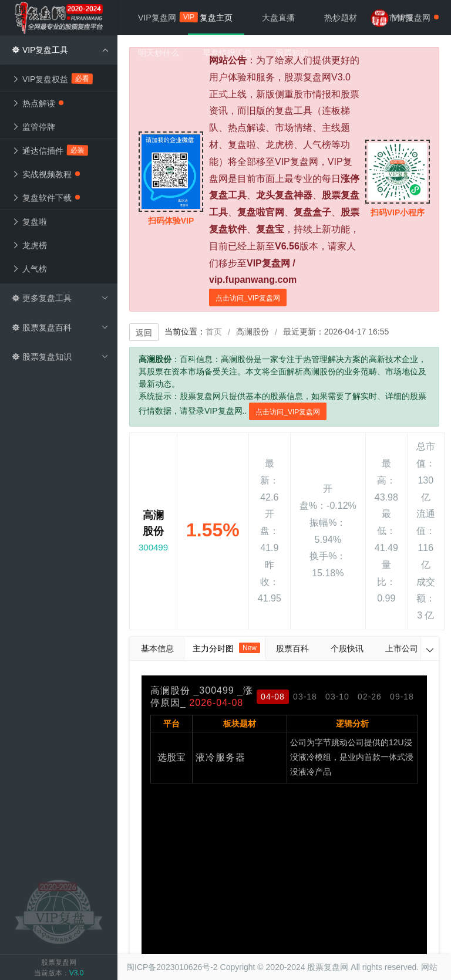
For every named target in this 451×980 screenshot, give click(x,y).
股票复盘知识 (60, 357)
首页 (214, 332)
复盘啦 (29, 222)
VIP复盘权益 (53, 79)
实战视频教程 (46, 174)
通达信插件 (50, 151)
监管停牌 (33, 127)
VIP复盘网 (163, 17)
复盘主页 (216, 18)
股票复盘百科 (60, 327)
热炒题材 (341, 18)
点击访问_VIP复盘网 (248, 298)
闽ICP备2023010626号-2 (172, 967)
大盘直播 (278, 18)
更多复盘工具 (60, 298)
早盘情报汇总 (227, 53)
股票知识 (292, 53)
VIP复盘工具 (60, 50)
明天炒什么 (159, 53)
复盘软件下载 (46, 198)
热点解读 (38, 103)
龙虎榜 (29, 245)
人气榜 (29, 269)
